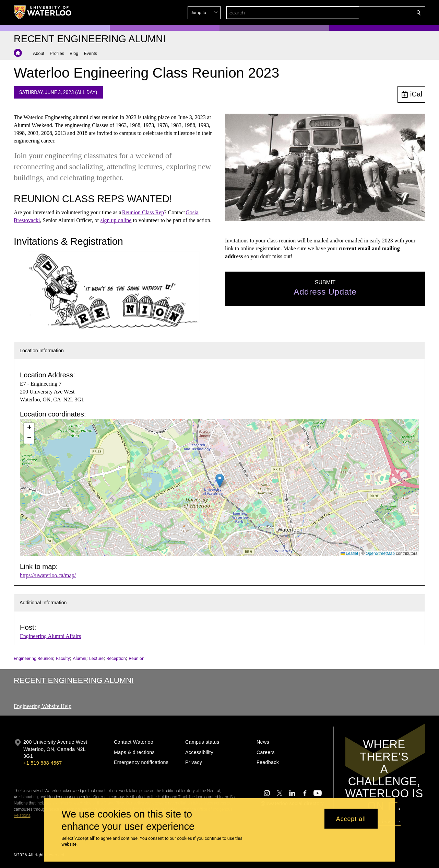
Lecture (96, 658)
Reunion (137, 658)
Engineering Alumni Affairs (50, 636)
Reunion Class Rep (143, 212)
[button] (369, 13)
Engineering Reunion (33, 658)
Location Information (42, 351)
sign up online (116, 220)
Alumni (79, 658)
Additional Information (43, 603)
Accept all (351, 819)
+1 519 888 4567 (43, 763)
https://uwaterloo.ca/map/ (48, 575)
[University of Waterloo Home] (43, 12)
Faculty (63, 658)
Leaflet (349, 553)
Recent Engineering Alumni (74, 680)
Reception (116, 658)
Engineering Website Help (43, 706)
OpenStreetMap (380, 553)
